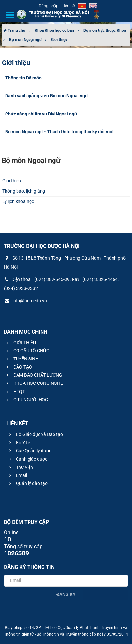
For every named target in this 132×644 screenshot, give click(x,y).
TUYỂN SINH (22, 359)
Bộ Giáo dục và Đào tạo (35, 434)
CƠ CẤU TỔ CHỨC (27, 351)
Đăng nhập (48, 6)
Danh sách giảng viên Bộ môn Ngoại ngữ (47, 96)
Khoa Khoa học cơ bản (54, 30)
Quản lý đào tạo (28, 483)
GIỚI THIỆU (20, 343)
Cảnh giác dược (27, 459)
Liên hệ (68, 6)
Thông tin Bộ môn (23, 78)
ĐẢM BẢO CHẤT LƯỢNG (34, 375)
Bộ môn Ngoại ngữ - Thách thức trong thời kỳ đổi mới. (60, 132)
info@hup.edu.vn (25, 301)
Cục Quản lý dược (29, 451)
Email (17, 475)
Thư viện (20, 467)
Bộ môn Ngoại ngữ (25, 40)
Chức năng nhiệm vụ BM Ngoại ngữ (41, 114)
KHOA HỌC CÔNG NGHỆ (34, 383)
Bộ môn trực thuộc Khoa (105, 30)
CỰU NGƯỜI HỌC (26, 400)
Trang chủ (14, 30)
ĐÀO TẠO (18, 367)
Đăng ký (66, 594)
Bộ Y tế (19, 443)
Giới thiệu (59, 40)
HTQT (15, 392)
